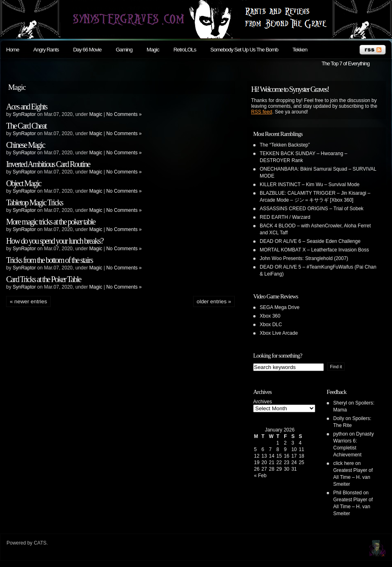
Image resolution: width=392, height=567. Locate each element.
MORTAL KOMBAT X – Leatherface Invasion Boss (314, 250)
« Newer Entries (28, 301)
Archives (263, 402)
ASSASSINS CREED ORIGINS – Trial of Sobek (312, 209)
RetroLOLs (185, 50)
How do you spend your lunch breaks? (55, 241)
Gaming (124, 50)
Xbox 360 (270, 316)
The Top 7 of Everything (345, 63)
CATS (40, 543)
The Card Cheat (26, 126)
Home (13, 50)
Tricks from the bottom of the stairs (49, 260)
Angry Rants (46, 50)
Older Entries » (214, 301)
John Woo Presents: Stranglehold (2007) (304, 258)
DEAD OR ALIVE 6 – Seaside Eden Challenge (310, 241)
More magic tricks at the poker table (51, 222)
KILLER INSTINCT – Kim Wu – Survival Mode (310, 185)
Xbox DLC (271, 325)
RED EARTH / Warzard (285, 217)
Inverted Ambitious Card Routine (48, 164)
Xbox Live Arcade (279, 333)
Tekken (300, 50)
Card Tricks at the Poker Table (43, 279)
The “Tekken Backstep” (285, 145)
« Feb (260, 476)
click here (344, 463)
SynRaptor (24, 114)
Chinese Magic (26, 145)
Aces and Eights (27, 107)
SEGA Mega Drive (280, 307)
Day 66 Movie (87, 50)
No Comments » (124, 114)
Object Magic (23, 183)
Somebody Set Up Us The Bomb (244, 50)
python (341, 434)
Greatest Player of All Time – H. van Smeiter (353, 477)
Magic (153, 50)
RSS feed (262, 112)
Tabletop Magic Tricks (35, 202)
